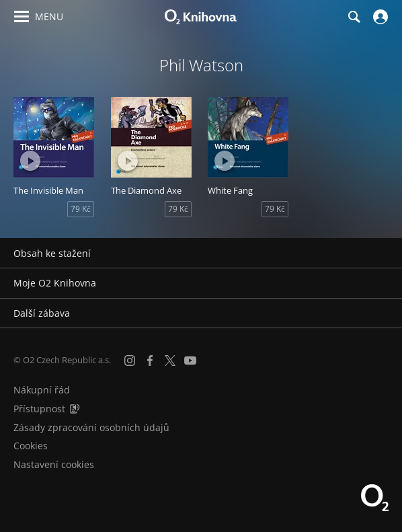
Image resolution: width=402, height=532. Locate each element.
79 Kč (81, 209)
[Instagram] (130, 360)
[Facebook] (150, 360)
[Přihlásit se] (379, 17)
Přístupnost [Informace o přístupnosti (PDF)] (39, 409)
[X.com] (170, 360)
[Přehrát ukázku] (30, 161)
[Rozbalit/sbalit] (384, 254)
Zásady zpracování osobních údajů (91, 427)
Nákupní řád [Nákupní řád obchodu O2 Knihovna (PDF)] (42, 390)
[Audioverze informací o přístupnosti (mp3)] (75, 409)
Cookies (31, 446)
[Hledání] (354, 17)
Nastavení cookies (54, 464)
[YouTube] (190, 360)
